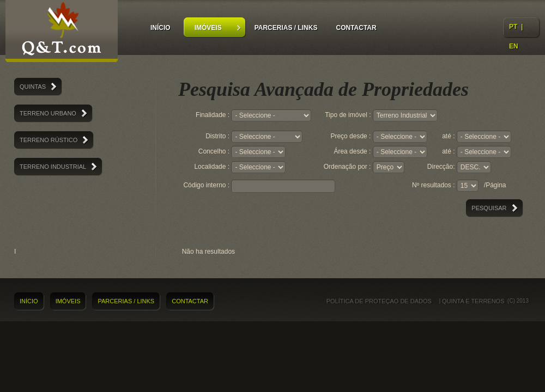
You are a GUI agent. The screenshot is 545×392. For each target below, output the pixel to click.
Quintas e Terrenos (62, 33)
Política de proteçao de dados (379, 301)
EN (514, 46)
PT (513, 27)
